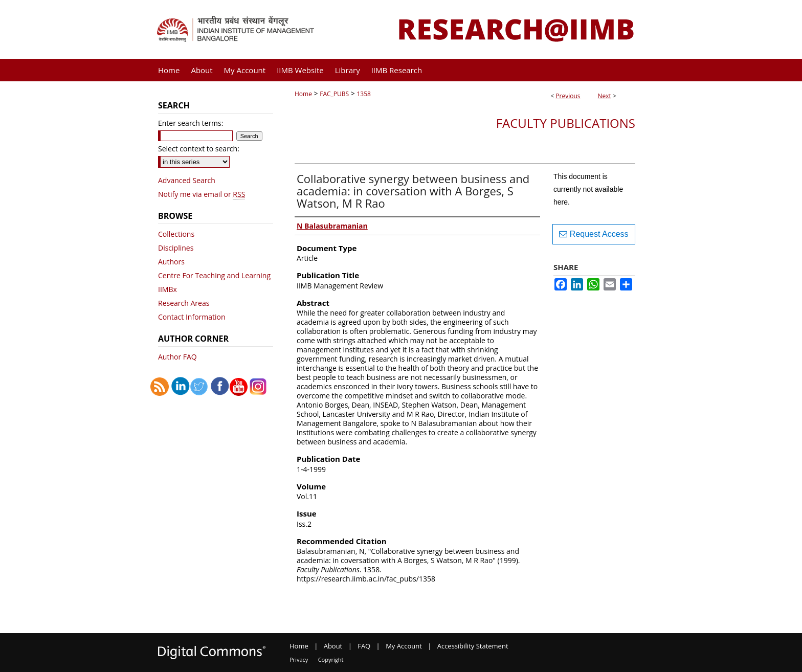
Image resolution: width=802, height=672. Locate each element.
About (333, 646)
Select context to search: (199, 149)
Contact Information (192, 317)
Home (303, 94)
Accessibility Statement (473, 646)
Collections (176, 234)
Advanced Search (187, 180)
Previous (568, 96)
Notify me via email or (202, 194)
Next (605, 96)
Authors (171, 262)
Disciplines (176, 248)
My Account (404, 646)
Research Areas (184, 303)
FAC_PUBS (334, 94)
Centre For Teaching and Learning (214, 275)
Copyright (331, 659)
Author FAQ (177, 357)
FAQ (364, 646)
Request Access (594, 234)
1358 (363, 94)
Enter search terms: (191, 123)
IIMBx (168, 289)
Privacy (299, 659)
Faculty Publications (566, 123)
